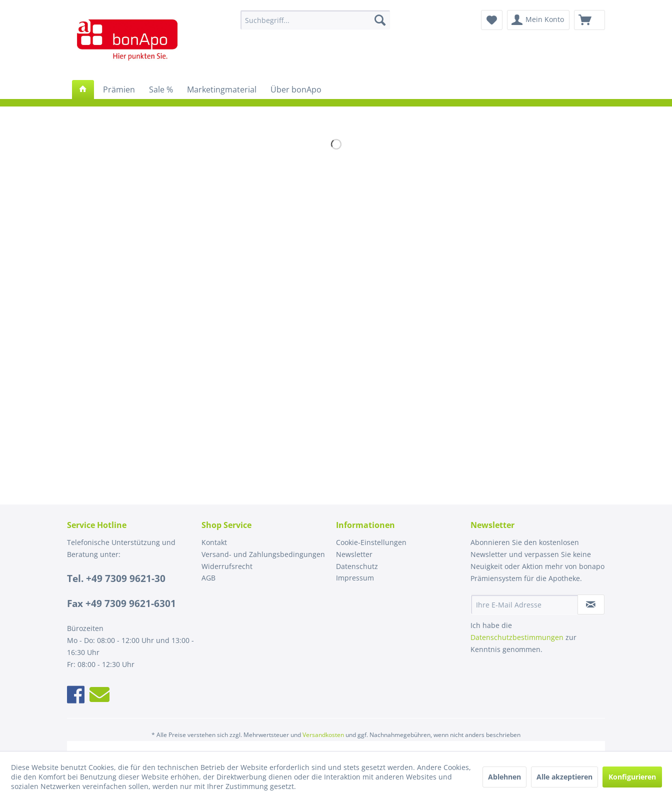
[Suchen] (380, 20)
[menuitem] (315, 20)
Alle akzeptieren (564, 777)
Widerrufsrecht (227, 566)
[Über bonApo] (296, 89)
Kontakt (214, 542)
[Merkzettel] (492, 20)
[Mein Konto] (538, 20)
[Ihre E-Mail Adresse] (524, 604)
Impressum (355, 578)
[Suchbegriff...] (315, 20)
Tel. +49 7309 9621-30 (116, 578)
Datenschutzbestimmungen (517, 637)
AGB (208, 578)
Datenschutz (357, 566)
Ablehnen (504, 777)
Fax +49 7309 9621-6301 (121, 603)
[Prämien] (119, 89)
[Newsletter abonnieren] (591, 604)
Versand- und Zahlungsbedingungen (263, 554)
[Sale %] (161, 89)
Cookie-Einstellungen (371, 542)
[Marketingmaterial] (222, 89)
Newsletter (354, 554)
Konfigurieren (632, 777)
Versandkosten (323, 735)
